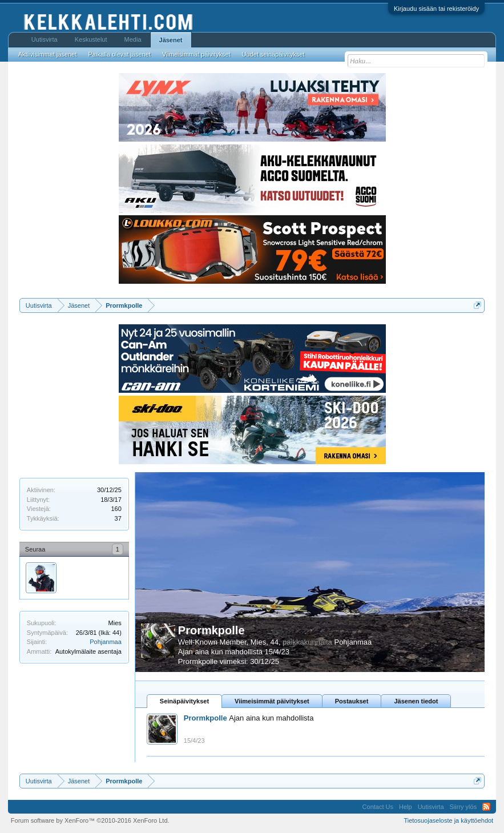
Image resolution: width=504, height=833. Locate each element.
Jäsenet (171, 40)
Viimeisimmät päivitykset (272, 701)
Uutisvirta (45, 39)
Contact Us (378, 807)
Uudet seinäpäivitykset (273, 54)
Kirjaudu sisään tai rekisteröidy (436, 9)
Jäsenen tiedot (416, 701)
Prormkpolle (211, 630)
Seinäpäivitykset (184, 701)
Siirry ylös (463, 807)
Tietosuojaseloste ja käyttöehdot (448, 820)
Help (406, 807)
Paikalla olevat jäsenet (120, 54)
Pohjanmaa (106, 642)
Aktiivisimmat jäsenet (48, 54)
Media (133, 39)
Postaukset (352, 701)
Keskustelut (91, 39)
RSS (486, 807)
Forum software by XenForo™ (90, 820)
